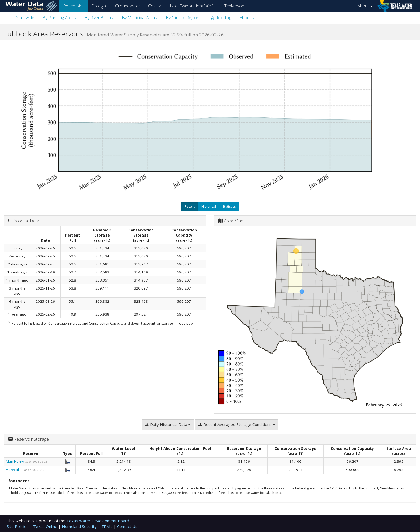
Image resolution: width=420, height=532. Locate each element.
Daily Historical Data (168, 424)
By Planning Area (60, 18)
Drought (99, 6)
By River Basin (99, 18)
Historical (209, 206)
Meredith (13, 470)
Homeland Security (80, 526)
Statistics (229, 206)
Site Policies (18, 526)
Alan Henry (15, 461)
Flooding (221, 18)
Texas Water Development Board (98, 521)
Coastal (155, 6)
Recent (190, 206)
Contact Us (127, 526)
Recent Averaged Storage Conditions (237, 424)
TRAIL (107, 526)
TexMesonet (236, 6)
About (365, 6)
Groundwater (128, 6)
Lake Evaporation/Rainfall (193, 6)
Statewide (25, 18)
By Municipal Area (140, 18)
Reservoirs (74, 6)
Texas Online (46, 526)
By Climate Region (184, 18)
